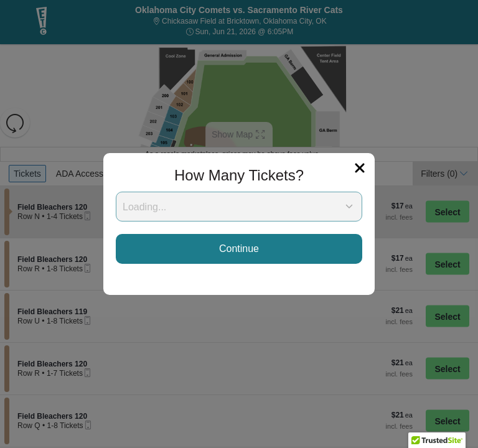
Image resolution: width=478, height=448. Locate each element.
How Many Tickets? (239, 175)
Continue (239, 249)
